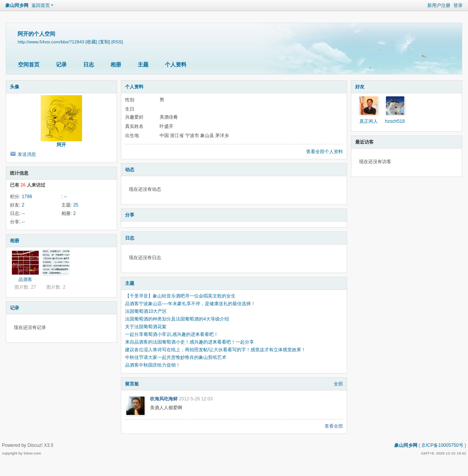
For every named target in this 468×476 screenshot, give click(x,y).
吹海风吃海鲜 (164, 399)
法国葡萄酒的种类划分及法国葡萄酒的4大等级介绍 (177, 319)
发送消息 (27, 154)
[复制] (104, 42)
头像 (15, 87)
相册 (116, 64)
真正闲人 (369, 121)
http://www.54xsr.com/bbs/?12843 (51, 42)
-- (66, 197)
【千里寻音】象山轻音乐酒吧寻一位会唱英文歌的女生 (180, 296)
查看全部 (334, 426)
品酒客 (25, 279)
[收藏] (91, 42)
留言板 (132, 384)
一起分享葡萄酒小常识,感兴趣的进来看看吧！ (172, 334)
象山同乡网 (17, 5)
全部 (338, 384)
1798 (27, 197)
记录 (61, 64)
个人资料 (176, 64)
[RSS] (117, 42)
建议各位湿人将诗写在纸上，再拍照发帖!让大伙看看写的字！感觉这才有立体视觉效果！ (215, 350)
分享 (130, 215)
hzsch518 (395, 121)
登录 (458, 5)
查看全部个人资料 (325, 152)
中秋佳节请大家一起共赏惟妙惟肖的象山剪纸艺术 (176, 357)
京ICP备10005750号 (442, 445)
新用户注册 (439, 5)
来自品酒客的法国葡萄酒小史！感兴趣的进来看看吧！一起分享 (190, 342)
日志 (89, 64)
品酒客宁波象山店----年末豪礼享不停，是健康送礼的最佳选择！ (190, 304)
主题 (143, 64)
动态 (130, 170)
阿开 (61, 145)
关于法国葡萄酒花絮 (146, 327)
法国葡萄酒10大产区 (146, 311)
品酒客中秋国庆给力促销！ (153, 365)
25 (76, 205)
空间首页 (29, 64)
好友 (360, 87)
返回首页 (41, 5)
